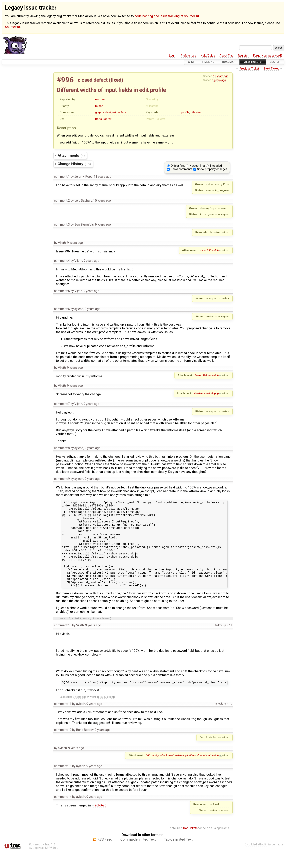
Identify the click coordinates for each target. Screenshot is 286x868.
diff (112, 714)
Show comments (182, 169)
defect (101, 80)
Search (275, 62)
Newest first (197, 166)
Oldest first (178, 166)
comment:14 (63, 814)
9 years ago (219, 80)
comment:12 (63, 747)
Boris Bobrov (103, 119)
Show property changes (212, 169)
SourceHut (12, 27)
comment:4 (62, 261)
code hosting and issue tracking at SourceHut (167, 16)
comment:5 (62, 291)
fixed (116, 80)
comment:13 (63, 783)
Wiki (191, 62)
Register (243, 56)
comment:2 (62, 201)
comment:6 (62, 309)
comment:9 (62, 479)
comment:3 (62, 225)
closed (85, 80)
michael (100, 99)
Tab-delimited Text (178, 856)
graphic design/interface (111, 112)
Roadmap (229, 62)
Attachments (71, 155)
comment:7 (62, 404)
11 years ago (221, 76)
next (108, 634)
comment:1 (62, 177)
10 (230, 720)
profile (185, 112)
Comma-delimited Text (138, 856)
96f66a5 (99, 822)
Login (173, 56)
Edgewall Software (45, 865)
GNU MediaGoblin (256, 861)
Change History (74, 164)
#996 (65, 80)
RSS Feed (105, 856)
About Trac (227, 56)
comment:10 (63, 641)
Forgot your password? (268, 56)
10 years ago (102, 201)
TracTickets (190, 845)
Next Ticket (271, 69)
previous (103, 714)
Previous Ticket (249, 69)
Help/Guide (208, 56)
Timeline (208, 62)
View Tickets (253, 62)
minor (99, 106)
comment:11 (63, 721)
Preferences (188, 56)
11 (230, 641)
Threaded (216, 166)
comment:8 (62, 448)
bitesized (196, 112)
